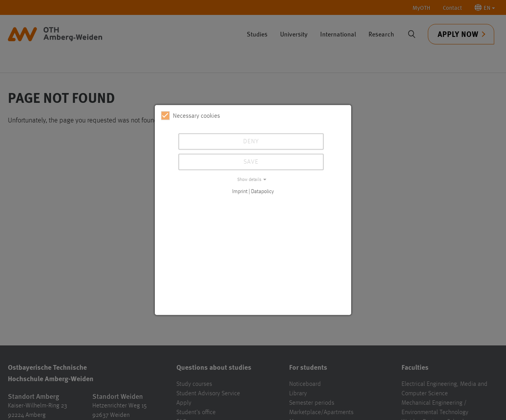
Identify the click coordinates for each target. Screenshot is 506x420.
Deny (251, 142)
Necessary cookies (191, 116)
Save (251, 162)
